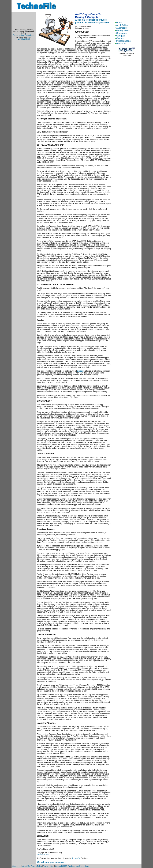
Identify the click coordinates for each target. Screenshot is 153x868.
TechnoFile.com (43, 855)
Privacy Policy (36, 866)
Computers (122, 33)
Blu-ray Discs (123, 30)
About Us (26, 866)
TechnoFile (76, 858)
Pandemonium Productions (23, 35)
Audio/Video (122, 25)
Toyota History (49, 866)
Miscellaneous (123, 41)
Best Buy (81, 371)
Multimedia (122, 44)
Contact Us (17, 866)
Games (120, 38)
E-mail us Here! (24, 39)
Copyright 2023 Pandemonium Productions (72, 866)
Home (119, 23)
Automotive (122, 28)
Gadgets (120, 36)
